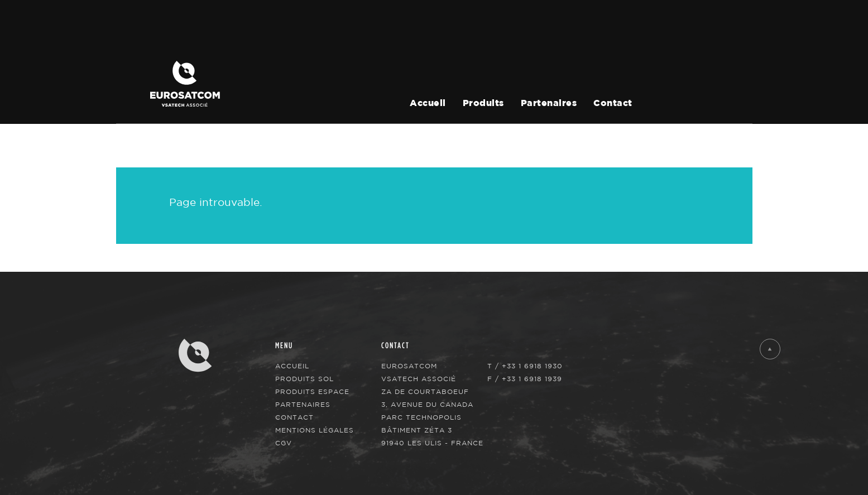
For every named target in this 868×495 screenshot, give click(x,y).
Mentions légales (315, 430)
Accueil (428, 104)
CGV (284, 443)
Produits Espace (312, 391)
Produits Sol (304, 379)
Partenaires (549, 104)
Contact (613, 104)
